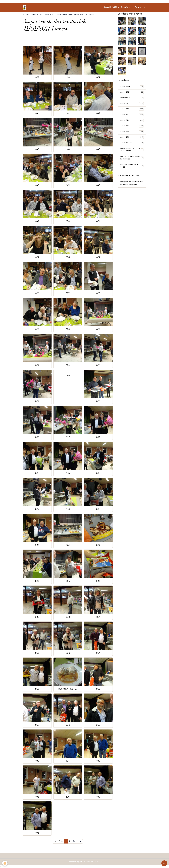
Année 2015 (132, 127)
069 (98, 401)
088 (98, 581)
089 (37, 617)
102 (98, 761)
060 (68, 329)
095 (37, 689)
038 (68, 77)
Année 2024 (132, 87)
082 (98, 545)
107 (98, 797)
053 (68, 257)
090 (68, 617)
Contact (139, 7)
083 (37, 581)
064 (68, 365)
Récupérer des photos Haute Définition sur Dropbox (132, 186)
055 (37, 293)
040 (37, 113)
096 (98, 689)
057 (68, 293)
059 (37, 329)
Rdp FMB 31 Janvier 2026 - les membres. (132, 160)
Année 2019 (132, 104)
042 (98, 113)
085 (68, 581)
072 (68, 437)
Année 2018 (132, 110)
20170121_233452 (68, 689)
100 (37, 761)
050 (68, 221)
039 (98, 77)
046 (37, 185)
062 (37, 365)
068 (68, 375)
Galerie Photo (36, 15)
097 (37, 725)
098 (68, 725)
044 (68, 149)
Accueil (107, 7)
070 (37, 437)
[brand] (25, 7)
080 (37, 545)
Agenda (125, 7)
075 (68, 473)
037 (37, 77)
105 (37, 797)
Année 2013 (132, 138)
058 (98, 293)
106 (68, 797)
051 (98, 221)
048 (98, 185)
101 (68, 761)
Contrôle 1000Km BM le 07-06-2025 (132, 168)
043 (37, 149)
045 (98, 149)
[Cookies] (5, 863)
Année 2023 (132, 93)
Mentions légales (75, 862)
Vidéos (116, 7)
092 (37, 653)
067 (37, 401)
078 (68, 509)
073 (37, 473)
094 (98, 653)
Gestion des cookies (92, 862)
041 (68, 113)
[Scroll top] (164, 863)
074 (98, 437)
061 (98, 329)
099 (98, 725)
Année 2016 (132, 121)
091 (98, 617)
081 (68, 545)
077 (37, 509)
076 (98, 473)
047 (68, 185)
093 (68, 653)
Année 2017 (49, 15)
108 (37, 833)
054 (98, 257)
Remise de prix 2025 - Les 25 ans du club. (132, 151)
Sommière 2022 (132, 98)
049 (37, 221)
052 (37, 257)
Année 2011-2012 (132, 144)
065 (98, 365)
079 (98, 509)
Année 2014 (132, 133)
